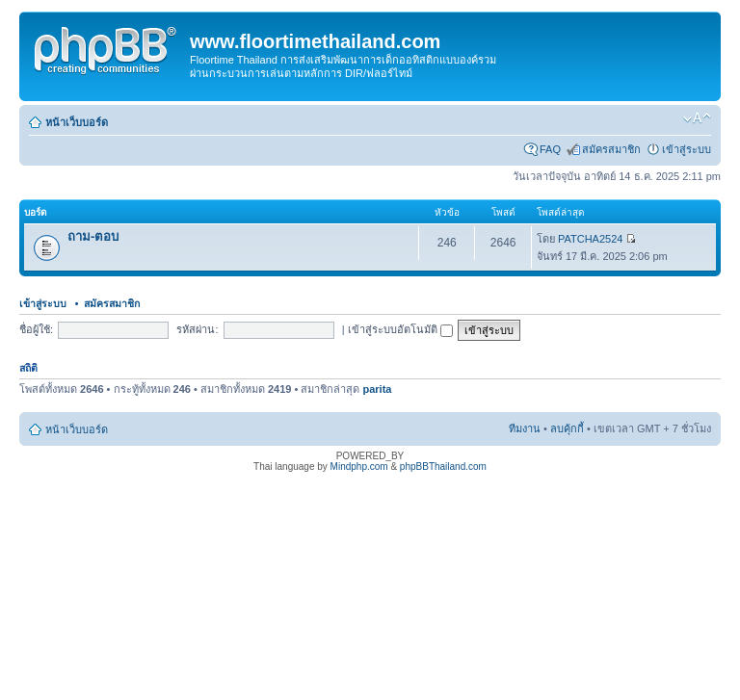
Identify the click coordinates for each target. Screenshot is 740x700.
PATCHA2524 (590, 239)
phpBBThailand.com (443, 467)
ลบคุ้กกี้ (567, 428)
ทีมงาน (525, 428)
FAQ (550, 149)
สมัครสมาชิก (611, 149)
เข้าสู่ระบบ (687, 149)
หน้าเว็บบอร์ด (77, 122)
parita (377, 389)
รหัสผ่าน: (197, 329)
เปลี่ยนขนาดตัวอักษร (697, 118)
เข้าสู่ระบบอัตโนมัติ (400, 329)
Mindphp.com (359, 467)
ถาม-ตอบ (93, 236)
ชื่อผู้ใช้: (36, 329)
